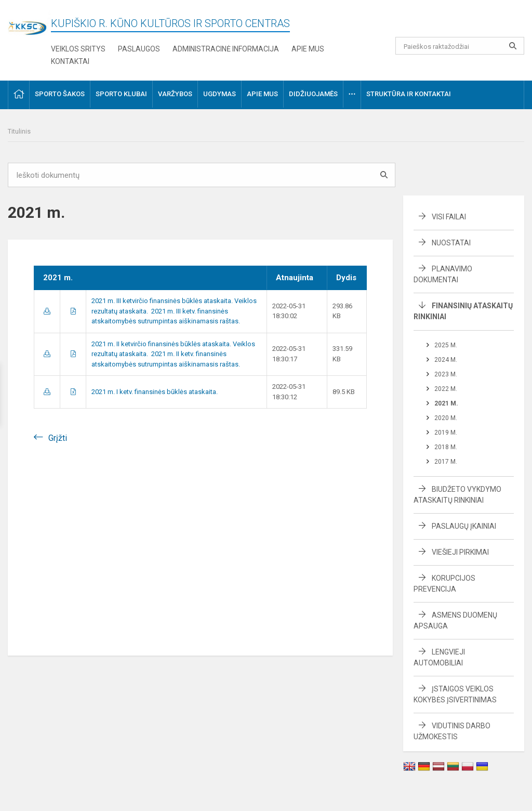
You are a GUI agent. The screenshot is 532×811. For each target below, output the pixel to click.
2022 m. (446, 389)
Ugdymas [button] (220, 94)
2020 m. (446, 418)
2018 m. (446, 447)
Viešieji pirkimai (460, 552)
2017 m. (446, 462)
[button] (453, 22)
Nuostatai (451, 243)
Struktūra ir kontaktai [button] (409, 94)
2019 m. (446, 433)
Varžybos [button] (175, 94)
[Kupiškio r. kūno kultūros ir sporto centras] (29, 22)
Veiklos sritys (78, 49)
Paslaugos (139, 49)
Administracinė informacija (226, 49)
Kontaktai (70, 61)
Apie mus (308, 49)
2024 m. (446, 360)
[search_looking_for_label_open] (513, 46)
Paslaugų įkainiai (464, 526)
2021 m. (446, 403)
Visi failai (449, 217)
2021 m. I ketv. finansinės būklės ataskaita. (155, 392)
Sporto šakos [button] (60, 94)
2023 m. (446, 374)
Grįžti (58, 438)
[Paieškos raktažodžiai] (460, 46)
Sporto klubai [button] (121, 94)
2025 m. (446, 345)
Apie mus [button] (262, 94)
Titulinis (19, 131)
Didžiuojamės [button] (313, 94)
